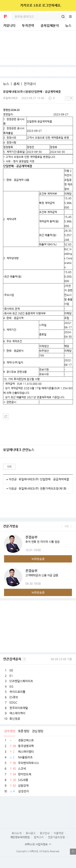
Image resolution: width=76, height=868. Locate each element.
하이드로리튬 (17, 692)
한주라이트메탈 (19, 708)
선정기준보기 (24, 659)
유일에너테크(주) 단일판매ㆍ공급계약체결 (44, 479)
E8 (11, 670)
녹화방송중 (38, 559)
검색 (63, 17)
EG (11, 686)
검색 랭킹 (10, 731)
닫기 (70, 5)
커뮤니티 (9, 26)
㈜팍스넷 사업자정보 (36, 844)
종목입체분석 (50, 26)
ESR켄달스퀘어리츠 (21, 681)
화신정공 (15, 719)
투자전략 (28, 26)
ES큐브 (14, 697)
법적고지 (39, 837)
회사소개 (17, 833)
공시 (16, 84)
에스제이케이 (17, 713)
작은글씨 (67, 98)
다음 (71, 526)
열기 (73, 852)
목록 (9, 467)
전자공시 (30, 84)
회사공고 (31, 833)
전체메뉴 (72, 17)
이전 (62, 526)
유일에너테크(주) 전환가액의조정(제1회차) (44, 488)
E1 (11, 676)
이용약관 (59, 833)
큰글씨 (71, 98)
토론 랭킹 (24, 731)
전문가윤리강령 (56, 837)
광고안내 (45, 833)
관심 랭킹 (38, 731)
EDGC (13, 702)
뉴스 (68, 26)
